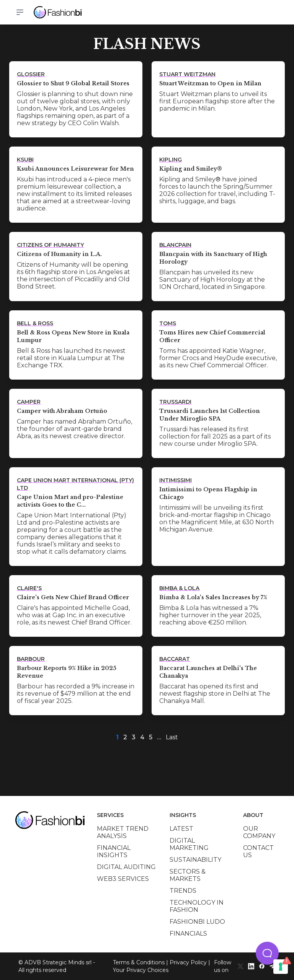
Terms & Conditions (139, 962)
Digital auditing (126, 867)
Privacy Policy (188, 962)
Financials (188, 934)
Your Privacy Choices (141, 970)
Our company (259, 832)
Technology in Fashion (197, 906)
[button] (267, 953)
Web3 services (123, 879)
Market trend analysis (123, 832)
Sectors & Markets (188, 875)
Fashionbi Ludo (197, 922)
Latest (181, 829)
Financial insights (114, 851)
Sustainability (195, 860)
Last (172, 737)
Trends (183, 891)
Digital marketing (189, 844)
